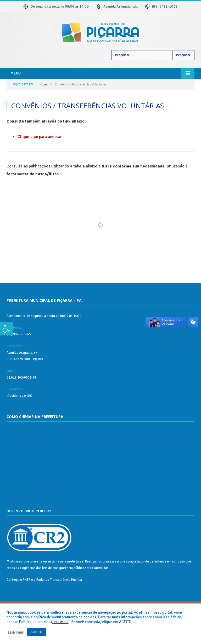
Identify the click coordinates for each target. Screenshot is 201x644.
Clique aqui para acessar (40, 156)
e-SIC (28, 415)
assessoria (117, 581)
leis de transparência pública (63, 588)
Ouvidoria (14, 415)
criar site (36, 581)
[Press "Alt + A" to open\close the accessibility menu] (6, 329)
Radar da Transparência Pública (59, 599)
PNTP (27, 599)
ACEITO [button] (36, 632)
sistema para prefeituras (65, 581)
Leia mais (60, 622)
